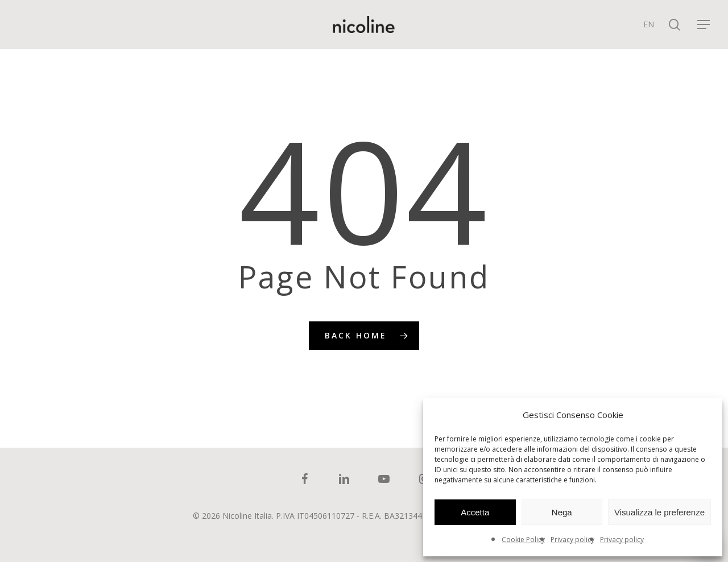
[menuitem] (649, 24)
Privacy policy (572, 540)
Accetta (475, 512)
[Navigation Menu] (704, 25)
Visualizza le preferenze (659, 512)
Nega (562, 512)
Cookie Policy (523, 540)
